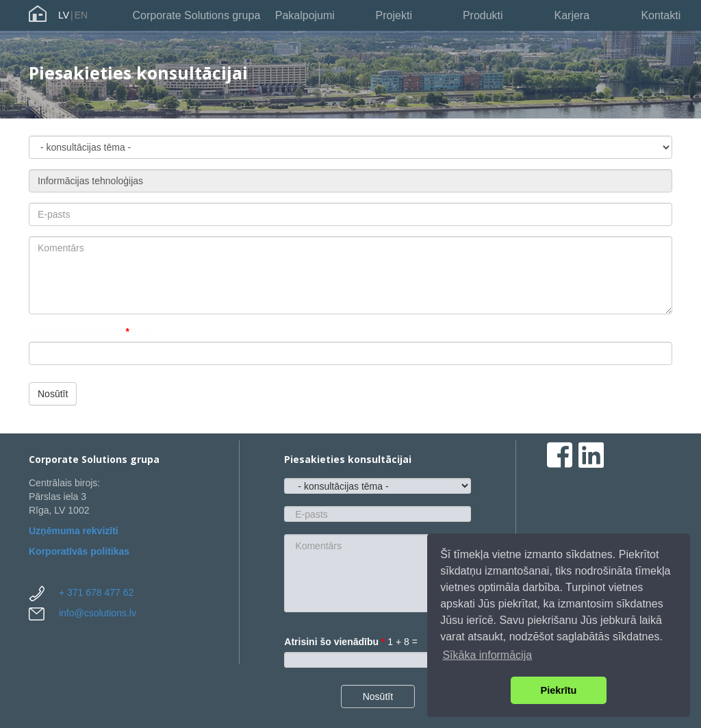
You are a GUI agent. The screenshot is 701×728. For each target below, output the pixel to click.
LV (64, 15)
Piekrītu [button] (559, 690)
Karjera (572, 15)
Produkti (483, 15)
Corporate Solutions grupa (197, 15)
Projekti (394, 15)
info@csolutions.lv (98, 613)
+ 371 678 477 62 (96, 592)
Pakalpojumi (305, 15)
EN (81, 15)
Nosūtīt (53, 394)
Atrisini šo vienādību (79, 331)
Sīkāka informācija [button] (487, 655)
